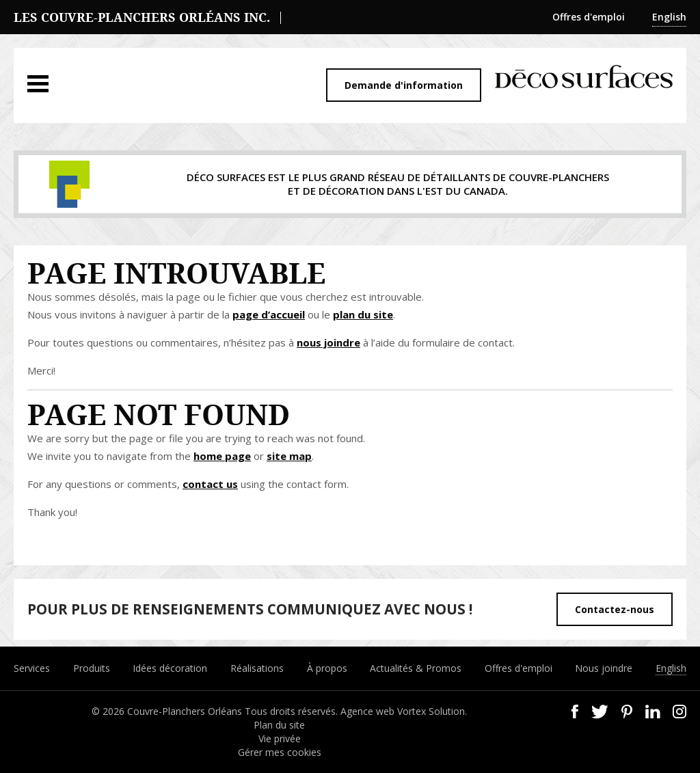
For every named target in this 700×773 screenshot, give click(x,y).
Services (32, 668)
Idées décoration (170, 668)
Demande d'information (404, 85)
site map (289, 456)
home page (222, 456)
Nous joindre (604, 668)
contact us (210, 484)
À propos (327, 668)
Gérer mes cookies (280, 752)
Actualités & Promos (416, 668)
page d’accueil (269, 314)
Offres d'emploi (589, 17)
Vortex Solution (431, 711)
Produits (92, 668)
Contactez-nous (615, 609)
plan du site (363, 314)
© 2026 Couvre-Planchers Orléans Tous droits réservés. (216, 711)
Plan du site (279, 725)
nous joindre (328, 342)
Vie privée (280, 738)
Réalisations (257, 668)
